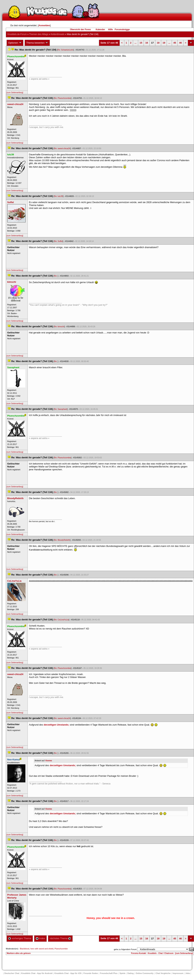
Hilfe (110, 30)
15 (141, 43)
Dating (130, 973)
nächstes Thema (60, 938)
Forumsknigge (122, 30)
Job (188, 973)
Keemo (49, 761)
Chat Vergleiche (163, 973)
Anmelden (44, 25)
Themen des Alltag (39, 34)
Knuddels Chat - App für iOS (68, 973)
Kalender (100, 30)
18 (158, 43)
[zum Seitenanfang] (15, 92)
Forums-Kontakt (139, 953)
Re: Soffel (58, 241)
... (136, 43)
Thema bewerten (37, 43)
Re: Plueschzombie (63, 98)
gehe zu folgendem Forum (125, 949)
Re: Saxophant (61, 409)
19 (164, 43)
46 (180, 43)
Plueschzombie (61, 949)
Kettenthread (58, 34)
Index (40, 938)
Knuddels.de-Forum (17, 34)
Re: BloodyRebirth (62, 540)
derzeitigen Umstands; (56, 725)
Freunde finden (91, 973)
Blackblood (24, 949)
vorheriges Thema (20, 938)
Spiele (122, 973)
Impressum (178, 973)
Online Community (145, 973)
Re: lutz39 (59, 196)
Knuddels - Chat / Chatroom (161, 953)
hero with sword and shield (42, 949)
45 (175, 43)
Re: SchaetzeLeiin (65, 50)
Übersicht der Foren (80, 30)
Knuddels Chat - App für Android (37, 973)
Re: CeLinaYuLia (62, 620)
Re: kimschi (59, 326)
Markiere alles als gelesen (19, 953)
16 (147, 43)
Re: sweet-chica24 (62, 148)
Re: (56, 276)
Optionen (15, 43)
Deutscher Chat (12, 973)
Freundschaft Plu (109, 973)
